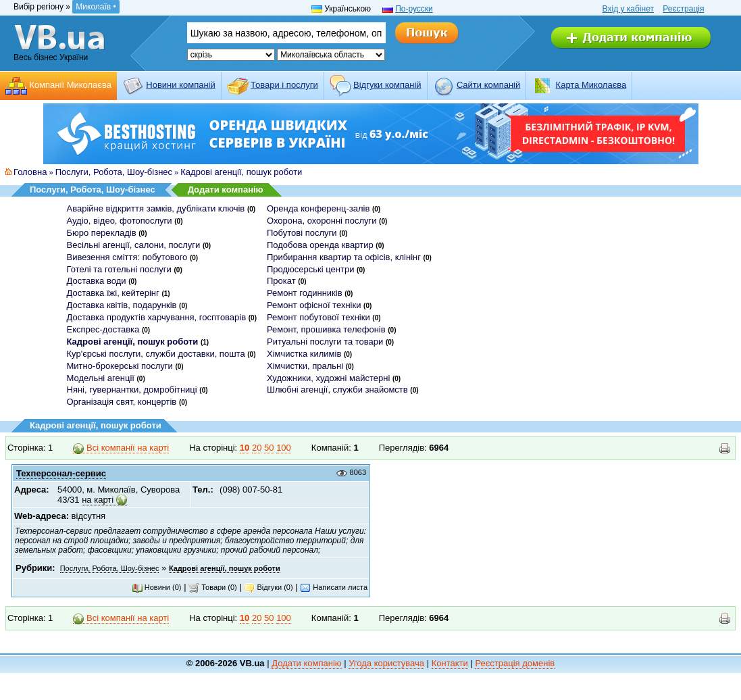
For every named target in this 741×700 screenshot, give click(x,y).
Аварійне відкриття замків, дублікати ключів (156, 208)
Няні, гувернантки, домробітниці (132, 390)
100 (284, 448)
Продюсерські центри (310, 269)
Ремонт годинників (305, 293)
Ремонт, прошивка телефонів (326, 329)
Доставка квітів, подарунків (122, 305)
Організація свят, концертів (122, 402)
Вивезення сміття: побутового (127, 257)
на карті (98, 500)
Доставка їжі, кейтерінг (113, 293)
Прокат (281, 281)
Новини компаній (180, 85)
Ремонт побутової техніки (318, 317)
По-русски (414, 9)
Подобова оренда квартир (320, 245)
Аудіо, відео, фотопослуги (120, 221)
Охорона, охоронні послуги (322, 221)
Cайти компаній (488, 85)
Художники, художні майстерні (328, 378)
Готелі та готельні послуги (119, 269)
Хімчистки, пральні (305, 366)
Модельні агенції (101, 378)
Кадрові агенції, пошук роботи (241, 172)
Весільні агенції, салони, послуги (134, 245)
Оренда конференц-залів (318, 208)
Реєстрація (683, 9)
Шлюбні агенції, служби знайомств (337, 390)
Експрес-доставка (103, 329)
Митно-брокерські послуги (120, 366)
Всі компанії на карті (121, 448)
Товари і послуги (284, 85)
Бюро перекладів (102, 233)
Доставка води (97, 281)
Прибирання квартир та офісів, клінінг (344, 257)
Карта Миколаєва (591, 85)
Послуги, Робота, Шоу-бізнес (114, 172)
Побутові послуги (302, 233)
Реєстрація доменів (515, 663)
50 (269, 448)
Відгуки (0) (268, 587)
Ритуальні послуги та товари (325, 342)
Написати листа (334, 587)
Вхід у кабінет (628, 9)
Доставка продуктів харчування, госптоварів (157, 317)
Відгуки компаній (387, 85)
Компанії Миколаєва (70, 85)
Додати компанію (226, 190)
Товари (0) (213, 587)
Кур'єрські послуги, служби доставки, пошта (156, 354)
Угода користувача (386, 663)
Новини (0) (157, 587)
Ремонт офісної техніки (314, 305)
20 (257, 448)
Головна (30, 172)
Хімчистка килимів (304, 354)
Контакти (450, 663)
